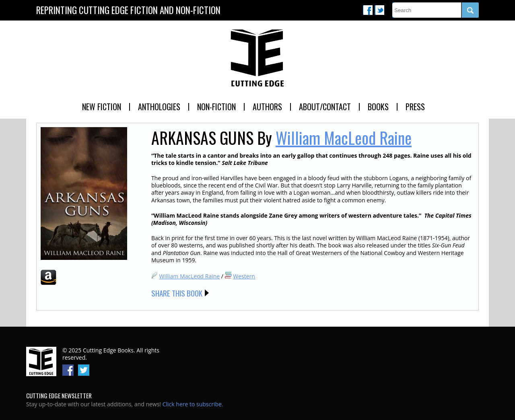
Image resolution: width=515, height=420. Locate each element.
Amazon (48, 277)
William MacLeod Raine (344, 138)
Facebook (368, 10)
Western (244, 276)
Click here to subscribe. (193, 404)
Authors (267, 107)
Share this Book (177, 293)
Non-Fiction (216, 107)
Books (378, 107)
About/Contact (325, 107)
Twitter (379, 10)
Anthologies (159, 107)
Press (415, 107)
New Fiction (102, 107)
